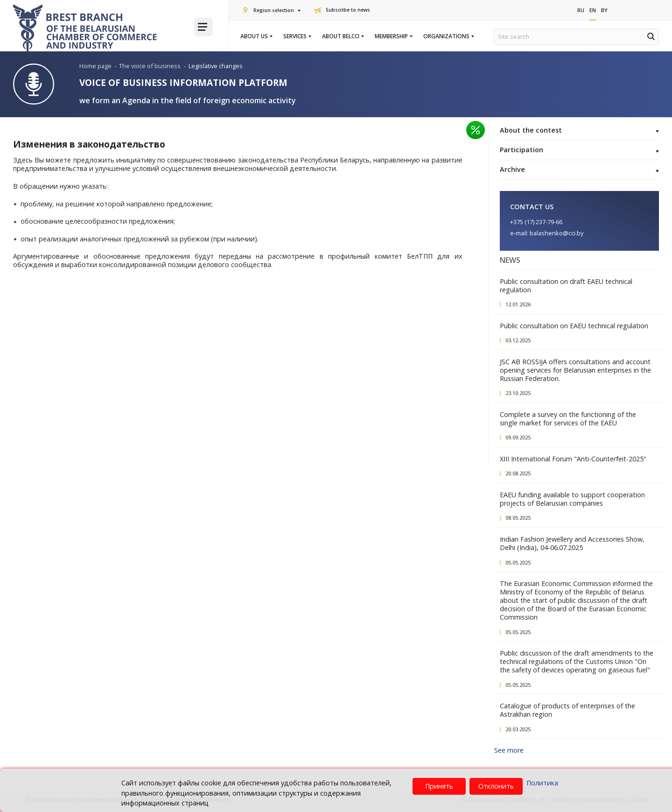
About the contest (579, 131)
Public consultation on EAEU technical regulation (574, 326)
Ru (581, 10)
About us (256, 36)
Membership (393, 36)
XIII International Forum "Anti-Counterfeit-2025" (573, 459)
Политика (542, 783)
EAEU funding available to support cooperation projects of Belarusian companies (572, 499)
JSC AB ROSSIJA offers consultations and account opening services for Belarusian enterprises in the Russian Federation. (575, 370)
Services (297, 36)
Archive (579, 170)
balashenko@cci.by (556, 233)
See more (509, 750)
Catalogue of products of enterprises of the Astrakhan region (567, 710)
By (604, 10)
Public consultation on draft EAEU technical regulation (566, 286)
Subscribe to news (342, 10)
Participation (579, 150)
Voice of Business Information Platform (183, 82)
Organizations (448, 36)
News (510, 260)
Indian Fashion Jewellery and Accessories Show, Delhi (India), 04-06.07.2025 (572, 543)
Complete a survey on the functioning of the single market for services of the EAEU (568, 419)
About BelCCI (343, 36)
